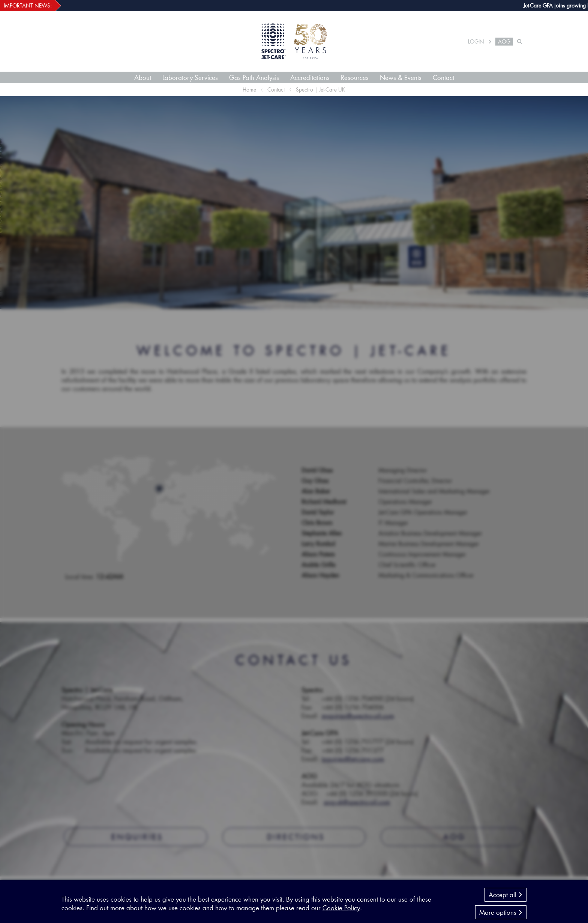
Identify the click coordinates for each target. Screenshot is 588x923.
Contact (443, 77)
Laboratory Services (190, 77)
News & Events (401, 77)
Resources (355, 77)
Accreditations (310, 77)
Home (249, 89)
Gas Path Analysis (254, 77)
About (143, 77)
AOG (504, 42)
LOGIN (476, 42)
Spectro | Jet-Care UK (321, 89)
